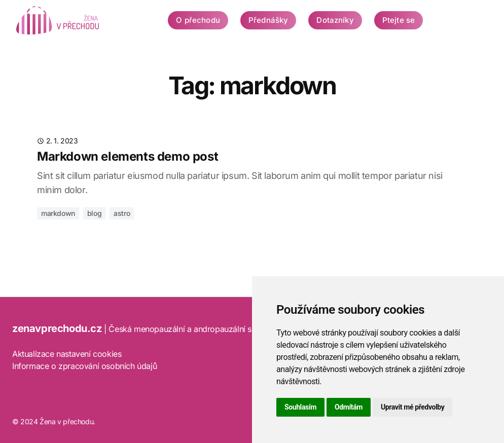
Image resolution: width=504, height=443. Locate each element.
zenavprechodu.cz (57, 328)
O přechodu (198, 20)
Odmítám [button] (349, 407)
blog (94, 213)
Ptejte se (399, 20)
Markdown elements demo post (128, 156)
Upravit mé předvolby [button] (412, 407)
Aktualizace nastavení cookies (67, 354)
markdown (58, 213)
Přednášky (268, 20)
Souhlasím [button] (300, 407)
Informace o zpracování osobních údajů (84, 366)
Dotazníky (335, 20)
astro (122, 213)
